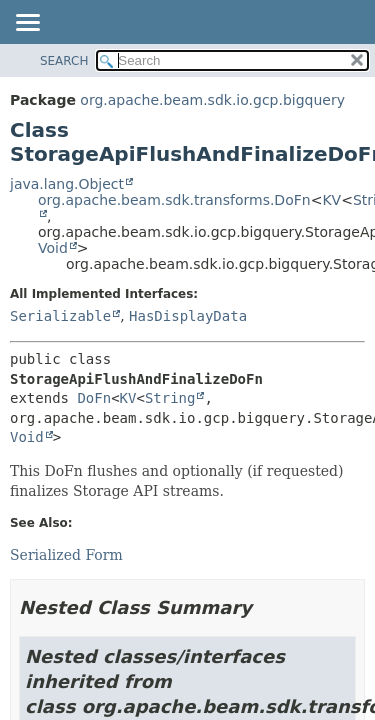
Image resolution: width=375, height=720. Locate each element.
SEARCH (64, 61)
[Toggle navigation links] (27, 24)
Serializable (60, 316)
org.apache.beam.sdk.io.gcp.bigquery (212, 100)
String (170, 398)
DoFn (94, 398)
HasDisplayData (188, 316)
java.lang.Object (67, 184)
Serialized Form (66, 555)
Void (53, 248)
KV (331, 200)
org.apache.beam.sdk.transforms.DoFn (174, 200)
